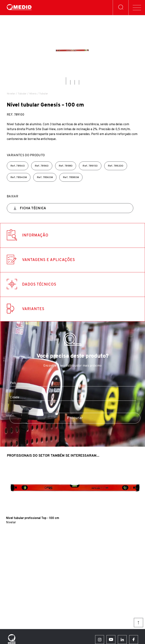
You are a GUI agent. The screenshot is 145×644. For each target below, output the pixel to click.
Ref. (18, 166)
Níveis (33, 94)
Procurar (75, 418)
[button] (66, 81)
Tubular (22, 94)
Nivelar (11, 94)
